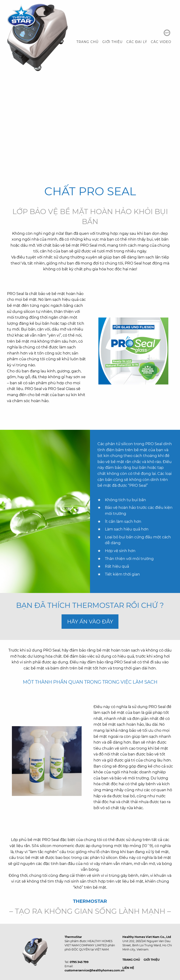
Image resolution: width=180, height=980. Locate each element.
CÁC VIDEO (161, 42)
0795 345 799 (79, 962)
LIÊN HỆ (128, 968)
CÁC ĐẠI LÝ (137, 42)
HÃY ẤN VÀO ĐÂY (90, 622)
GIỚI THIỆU (112, 42)
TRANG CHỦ (88, 42)
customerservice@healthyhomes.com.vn (94, 970)
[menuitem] (88, 42)
